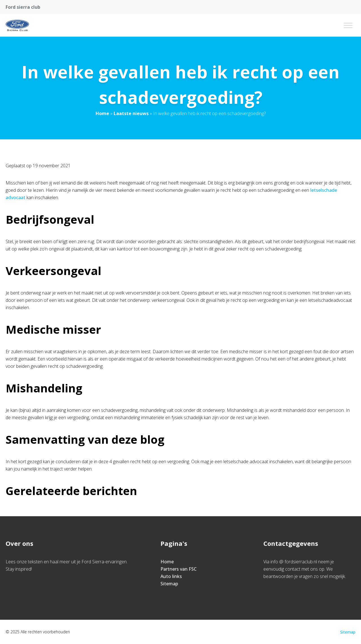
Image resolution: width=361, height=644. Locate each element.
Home (102, 113)
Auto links (171, 576)
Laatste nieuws (131, 113)
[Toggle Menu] (348, 25)
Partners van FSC (179, 569)
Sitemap (169, 584)
